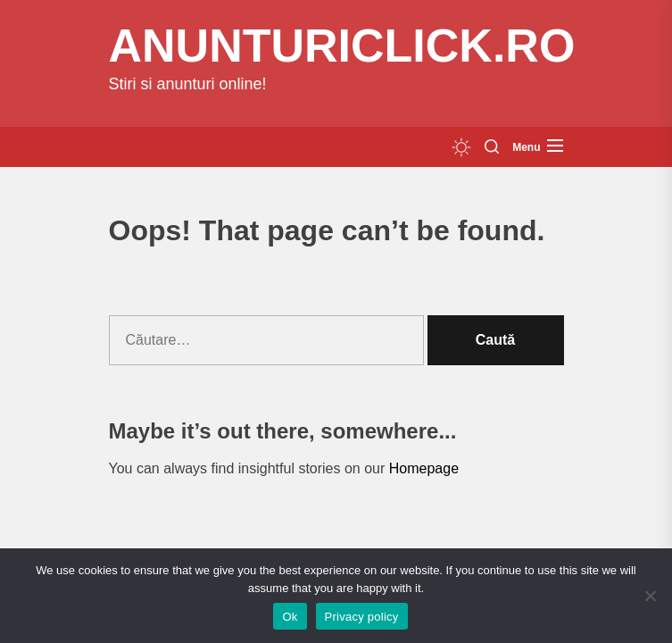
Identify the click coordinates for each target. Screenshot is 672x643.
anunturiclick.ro (342, 46)
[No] (650, 596)
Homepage (424, 468)
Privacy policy (362, 617)
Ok (290, 617)
